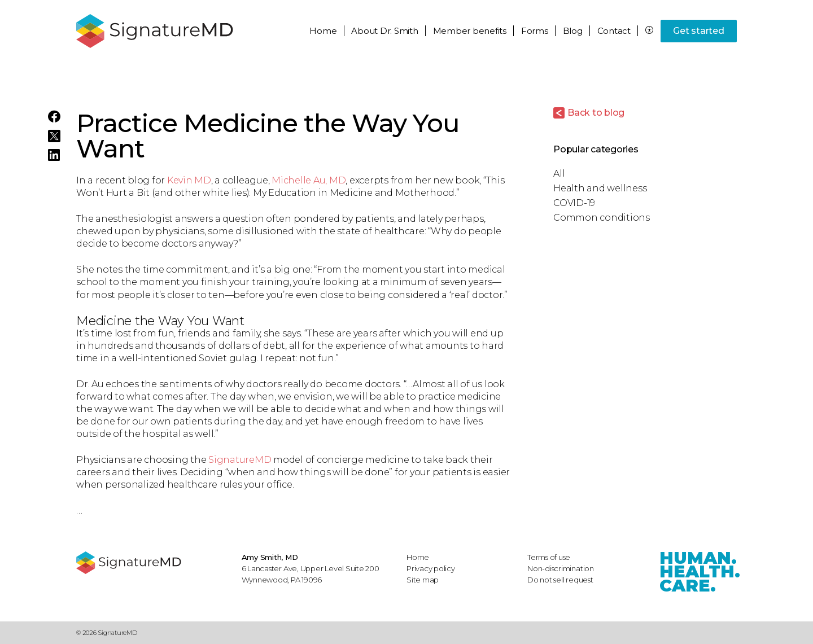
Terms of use (549, 557)
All (559, 174)
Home (323, 31)
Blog (573, 31)
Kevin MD (189, 180)
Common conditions (602, 218)
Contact (614, 31)
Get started (698, 31)
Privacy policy (431, 568)
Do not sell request (560, 580)
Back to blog (596, 113)
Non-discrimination (561, 568)
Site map (423, 580)
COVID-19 (574, 203)
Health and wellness (600, 188)
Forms (535, 31)
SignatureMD (240, 460)
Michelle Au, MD (309, 180)
